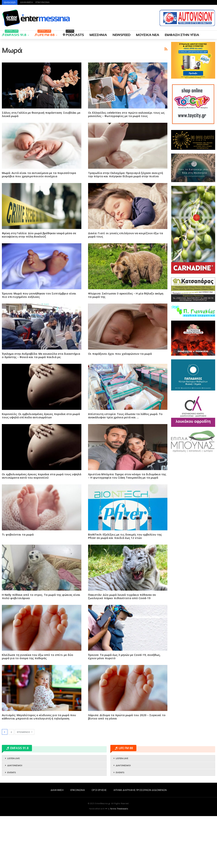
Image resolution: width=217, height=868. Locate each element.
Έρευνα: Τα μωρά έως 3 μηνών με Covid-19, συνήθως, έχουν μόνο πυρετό (124, 708)
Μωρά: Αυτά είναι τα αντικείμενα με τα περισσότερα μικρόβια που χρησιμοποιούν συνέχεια (39, 226)
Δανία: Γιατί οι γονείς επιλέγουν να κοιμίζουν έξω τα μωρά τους (125, 287)
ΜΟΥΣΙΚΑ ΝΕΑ (148, 35)
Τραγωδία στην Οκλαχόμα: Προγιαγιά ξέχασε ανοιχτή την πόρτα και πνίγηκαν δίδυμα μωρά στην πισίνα (125, 226)
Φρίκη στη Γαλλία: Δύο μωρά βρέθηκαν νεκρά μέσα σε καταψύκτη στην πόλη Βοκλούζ (39, 287)
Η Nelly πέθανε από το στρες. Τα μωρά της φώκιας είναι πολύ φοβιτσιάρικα (41, 648)
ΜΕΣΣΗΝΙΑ (98, 35)
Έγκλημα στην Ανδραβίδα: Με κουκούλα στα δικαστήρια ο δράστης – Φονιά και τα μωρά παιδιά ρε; (41, 407)
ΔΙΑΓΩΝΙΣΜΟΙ (15, 817)
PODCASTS (73, 34)
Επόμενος (25, 784)
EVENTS (12, 824)
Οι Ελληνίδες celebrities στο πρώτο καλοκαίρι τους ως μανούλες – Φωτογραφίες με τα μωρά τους (126, 166)
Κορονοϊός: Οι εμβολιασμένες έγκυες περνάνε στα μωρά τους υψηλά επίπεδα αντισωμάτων (41, 467)
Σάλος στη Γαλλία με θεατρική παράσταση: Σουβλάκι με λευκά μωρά (41, 166)
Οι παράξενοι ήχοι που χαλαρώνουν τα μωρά (120, 406)
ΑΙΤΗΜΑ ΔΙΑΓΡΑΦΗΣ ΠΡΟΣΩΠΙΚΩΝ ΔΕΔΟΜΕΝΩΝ (140, 842)
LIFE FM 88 (45, 34)
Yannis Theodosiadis (119, 861)
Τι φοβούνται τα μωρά (18, 586)
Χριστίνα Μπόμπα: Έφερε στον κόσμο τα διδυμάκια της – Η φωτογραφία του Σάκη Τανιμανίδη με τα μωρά (127, 528)
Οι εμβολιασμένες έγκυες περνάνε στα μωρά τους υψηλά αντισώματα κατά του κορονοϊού (42, 528)
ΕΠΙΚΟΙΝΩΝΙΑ (43, 2)
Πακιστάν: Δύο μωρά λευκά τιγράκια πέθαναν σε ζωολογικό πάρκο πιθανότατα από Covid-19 (122, 648)
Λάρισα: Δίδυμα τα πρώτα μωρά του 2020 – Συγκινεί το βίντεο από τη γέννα (127, 769)
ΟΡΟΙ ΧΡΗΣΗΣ (99, 842)
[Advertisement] (85, 68)
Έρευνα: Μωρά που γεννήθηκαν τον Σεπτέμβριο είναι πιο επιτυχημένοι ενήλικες (39, 347)
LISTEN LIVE (13, 810)
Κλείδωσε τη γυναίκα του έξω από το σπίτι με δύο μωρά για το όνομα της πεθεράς (38, 708)
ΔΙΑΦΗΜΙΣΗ (26, 2)
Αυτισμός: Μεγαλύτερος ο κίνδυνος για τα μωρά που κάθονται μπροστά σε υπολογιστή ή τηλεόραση (39, 769)
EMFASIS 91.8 (14, 34)
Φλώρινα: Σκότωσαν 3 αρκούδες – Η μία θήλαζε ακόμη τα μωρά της (126, 347)
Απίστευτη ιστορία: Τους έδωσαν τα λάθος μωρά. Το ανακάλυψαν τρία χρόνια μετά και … (125, 467)
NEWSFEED (122, 35)
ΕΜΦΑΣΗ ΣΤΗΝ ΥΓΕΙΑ (182, 35)
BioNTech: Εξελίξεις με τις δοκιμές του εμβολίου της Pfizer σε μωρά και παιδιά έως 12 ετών (125, 588)
